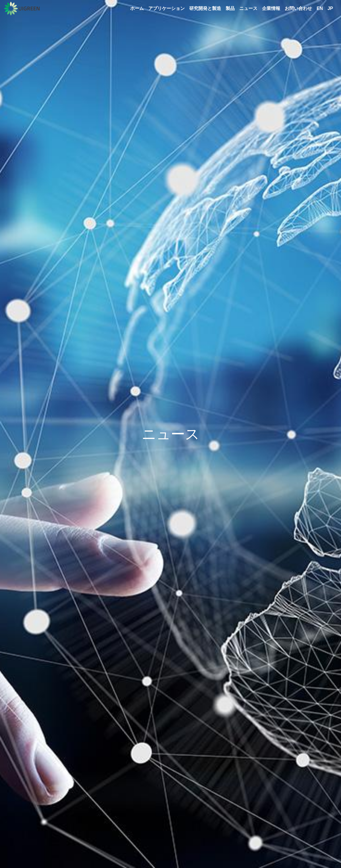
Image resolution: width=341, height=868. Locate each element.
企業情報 (271, 8)
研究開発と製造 (205, 8)
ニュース (248, 8)
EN (320, 8)
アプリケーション (167, 8)
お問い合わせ (298, 8)
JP (330, 8)
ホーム (137, 8)
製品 (230, 8)
